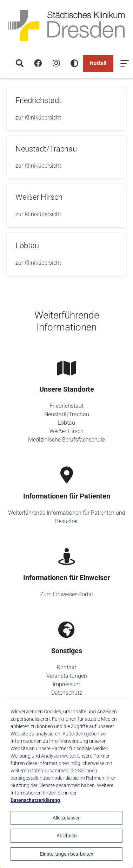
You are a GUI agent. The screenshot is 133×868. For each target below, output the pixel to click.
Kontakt (66, 667)
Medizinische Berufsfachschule (66, 440)
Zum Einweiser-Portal (66, 594)
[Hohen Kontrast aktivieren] (74, 64)
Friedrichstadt (66, 406)
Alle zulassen (67, 818)
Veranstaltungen (67, 676)
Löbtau (66, 423)
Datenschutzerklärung (35, 800)
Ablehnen (67, 836)
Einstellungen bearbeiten (67, 854)
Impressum (66, 684)
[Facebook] (38, 64)
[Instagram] (56, 64)
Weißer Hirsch (66, 431)
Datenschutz (67, 693)
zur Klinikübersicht (38, 118)
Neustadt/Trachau (67, 414)
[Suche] (20, 64)
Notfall (98, 63)
